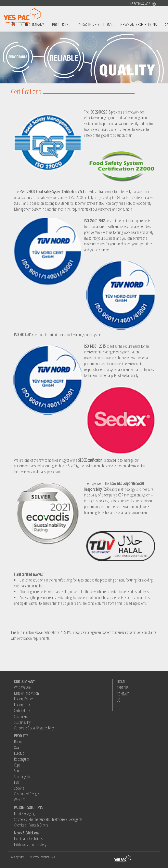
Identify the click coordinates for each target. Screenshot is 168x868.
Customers (21, 716)
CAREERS (123, 688)
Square (19, 771)
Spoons (19, 788)
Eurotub (19, 753)
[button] (148, 4)
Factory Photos (24, 699)
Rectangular (22, 759)
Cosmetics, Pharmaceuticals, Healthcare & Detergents (48, 819)
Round (18, 742)
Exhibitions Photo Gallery (30, 844)
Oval (17, 747)
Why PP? (20, 800)
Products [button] (61, 24)
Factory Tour (22, 705)
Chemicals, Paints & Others (31, 825)
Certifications (22, 710)
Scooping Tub (23, 777)
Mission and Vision (26, 693)
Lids (17, 782)
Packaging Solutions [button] (95, 24)
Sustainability (22, 722)
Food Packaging (24, 813)
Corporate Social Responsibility (34, 728)
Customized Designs (27, 794)
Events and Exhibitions (28, 839)
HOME (121, 682)
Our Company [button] (34, 24)
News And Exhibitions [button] (140, 24)
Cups (17, 765)
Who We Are (22, 687)
